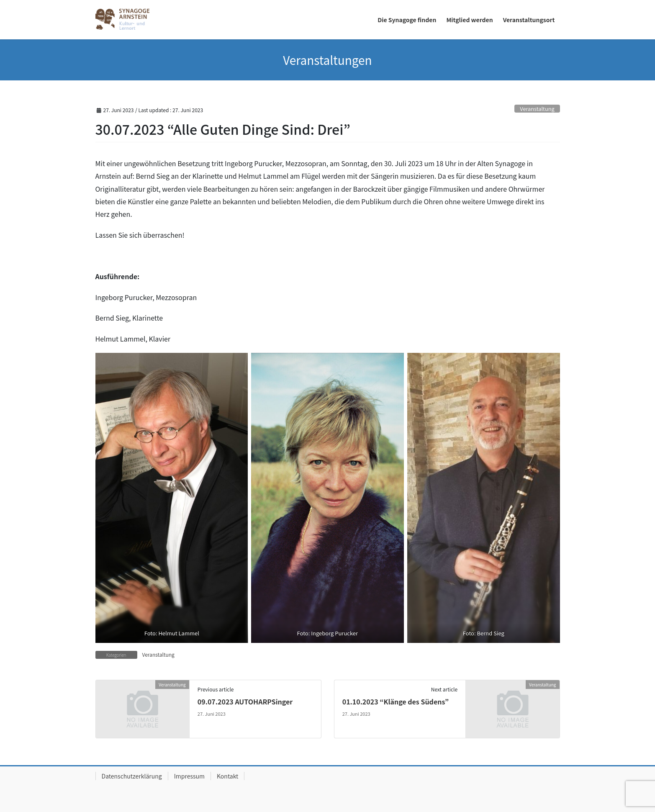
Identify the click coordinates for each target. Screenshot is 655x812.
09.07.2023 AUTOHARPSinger (245, 702)
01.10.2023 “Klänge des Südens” (396, 702)
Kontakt (227, 776)
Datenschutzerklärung (132, 776)
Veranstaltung (537, 109)
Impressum (189, 776)
